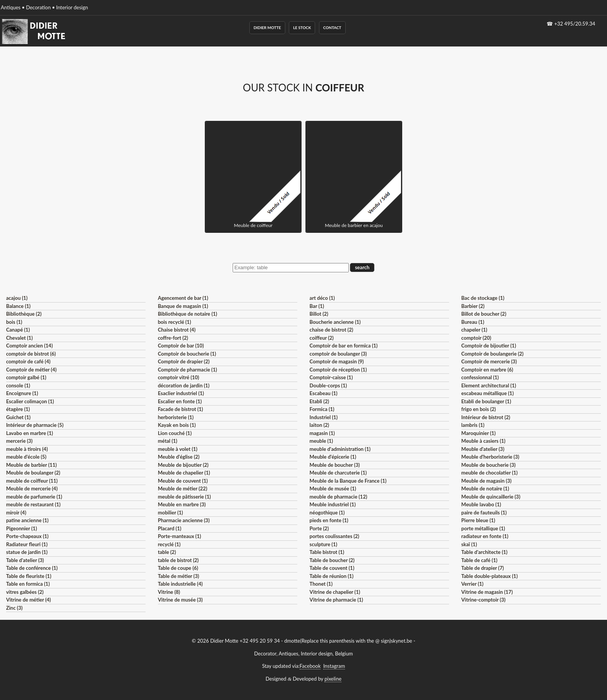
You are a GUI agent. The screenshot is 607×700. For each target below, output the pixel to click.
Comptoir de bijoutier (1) (489, 346)
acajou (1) (17, 298)
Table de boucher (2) (332, 560)
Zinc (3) (15, 608)
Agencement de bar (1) (183, 298)
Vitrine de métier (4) (29, 600)
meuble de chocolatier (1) (490, 473)
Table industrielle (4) (180, 584)
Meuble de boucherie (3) (489, 465)
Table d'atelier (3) (25, 560)
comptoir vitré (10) (179, 377)
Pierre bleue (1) (478, 520)
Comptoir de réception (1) (338, 370)
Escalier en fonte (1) (180, 401)
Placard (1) (170, 528)
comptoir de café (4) (28, 361)
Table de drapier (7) (483, 568)
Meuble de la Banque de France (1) (348, 481)
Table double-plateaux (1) (490, 576)
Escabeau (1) (324, 393)
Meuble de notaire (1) (485, 488)
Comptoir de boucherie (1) (187, 354)
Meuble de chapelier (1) (184, 473)
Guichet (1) (18, 417)
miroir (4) (16, 513)
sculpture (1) (323, 544)
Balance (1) (18, 306)
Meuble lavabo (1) (481, 504)
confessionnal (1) (480, 377)
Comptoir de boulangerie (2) (493, 354)
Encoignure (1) (22, 393)
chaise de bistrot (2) (332, 330)
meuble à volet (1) (178, 449)
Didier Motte (267, 28)
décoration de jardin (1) (184, 385)
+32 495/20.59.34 (575, 24)
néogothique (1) (327, 513)
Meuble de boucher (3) (335, 465)
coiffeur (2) (322, 338)
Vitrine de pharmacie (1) (336, 600)
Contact (332, 28)
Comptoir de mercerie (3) (489, 361)
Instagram (334, 666)
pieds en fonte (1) (329, 520)
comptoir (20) (476, 338)
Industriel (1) (324, 417)
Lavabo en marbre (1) (30, 433)
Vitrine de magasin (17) (487, 592)
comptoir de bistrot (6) (31, 354)
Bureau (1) (473, 322)
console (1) (18, 385)
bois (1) (14, 322)
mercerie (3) (20, 441)
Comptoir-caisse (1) (331, 377)
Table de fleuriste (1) (29, 576)
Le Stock (302, 28)
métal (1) (168, 441)
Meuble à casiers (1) (484, 441)
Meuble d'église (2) (179, 457)
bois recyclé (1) (175, 322)
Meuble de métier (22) (183, 488)
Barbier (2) (473, 306)
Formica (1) (322, 409)
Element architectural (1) (489, 385)
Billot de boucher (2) (484, 314)
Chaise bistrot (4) (177, 330)
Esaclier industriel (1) (181, 393)
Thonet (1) (321, 584)
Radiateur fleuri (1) (27, 544)
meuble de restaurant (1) (33, 504)
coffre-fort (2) (173, 338)
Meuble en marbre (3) (182, 504)
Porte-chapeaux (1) (27, 536)
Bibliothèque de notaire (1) (188, 314)
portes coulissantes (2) (334, 536)
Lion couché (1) (175, 433)
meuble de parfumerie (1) (34, 497)
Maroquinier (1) (479, 433)
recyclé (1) (169, 544)
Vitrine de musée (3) (180, 600)
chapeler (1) (474, 330)
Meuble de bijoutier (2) (183, 465)
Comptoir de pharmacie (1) (188, 370)
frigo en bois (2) (479, 409)
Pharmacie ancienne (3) (184, 520)
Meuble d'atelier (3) (483, 449)
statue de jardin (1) (27, 552)
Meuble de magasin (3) (487, 481)
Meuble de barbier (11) (32, 465)
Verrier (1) (472, 584)
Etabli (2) (319, 401)
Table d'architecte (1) (484, 552)
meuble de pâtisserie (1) (184, 497)
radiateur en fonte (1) (485, 536)
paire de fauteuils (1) (484, 513)
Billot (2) (319, 314)
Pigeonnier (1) (22, 528)
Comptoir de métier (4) (31, 370)
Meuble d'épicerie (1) (333, 457)
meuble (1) (322, 441)
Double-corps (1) (328, 385)
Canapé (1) (18, 330)
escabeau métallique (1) (488, 393)
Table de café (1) (479, 560)
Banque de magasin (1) (183, 306)
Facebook (310, 666)
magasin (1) (322, 433)
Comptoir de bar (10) (181, 346)
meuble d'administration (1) (340, 449)
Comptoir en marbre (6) (487, 370)
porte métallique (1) (483, 528)
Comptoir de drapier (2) (184, 361)
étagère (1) (18, 409)
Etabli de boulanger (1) (486, 401)
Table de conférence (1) (32, 568)
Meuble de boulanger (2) (33, 473)
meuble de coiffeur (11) (32, 481)
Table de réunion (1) (332, 576)
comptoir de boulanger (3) (338, 354)
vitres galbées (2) (25, 592)
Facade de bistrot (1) (181, 409)
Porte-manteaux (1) (180, 536)
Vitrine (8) (169, 592)
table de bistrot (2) (178, 560)
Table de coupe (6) (178, 568)
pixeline (333, 679)
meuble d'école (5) (26, 457)
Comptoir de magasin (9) (337, 361)
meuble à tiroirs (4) (27, 449)
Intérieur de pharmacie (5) (35, 425)
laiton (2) (320, 425)
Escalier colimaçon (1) (30, 401)
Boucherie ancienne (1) (335, 322)
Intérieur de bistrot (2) (486, 417)
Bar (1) (317, 306)
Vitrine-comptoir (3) (484, 600)
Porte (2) (319, 528)
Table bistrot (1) (327, 552)
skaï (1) (469, 544)
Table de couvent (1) (332, 568)
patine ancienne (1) (27, 520)
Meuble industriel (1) (333, 504)
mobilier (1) (171, 513)
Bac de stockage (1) (483, 298)
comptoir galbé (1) (26, 377)
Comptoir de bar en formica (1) (344, 346)
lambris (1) (473, 425)
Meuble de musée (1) (333, 488)
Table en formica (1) (28, 584)
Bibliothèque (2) (24, 314)
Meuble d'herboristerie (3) (490, 457)
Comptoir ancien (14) (30, 346)
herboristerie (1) (176, 417)
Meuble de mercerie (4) (32, 488)
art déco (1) (322, 298)
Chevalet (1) (20, 338)
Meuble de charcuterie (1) (338, 473)
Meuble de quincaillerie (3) (491, 497)
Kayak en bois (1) (177, 425)
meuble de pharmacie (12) (339, 497)
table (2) (167, 552)
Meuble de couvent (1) (183, 481)
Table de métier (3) (179, 576)
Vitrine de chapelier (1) (335, 592)
